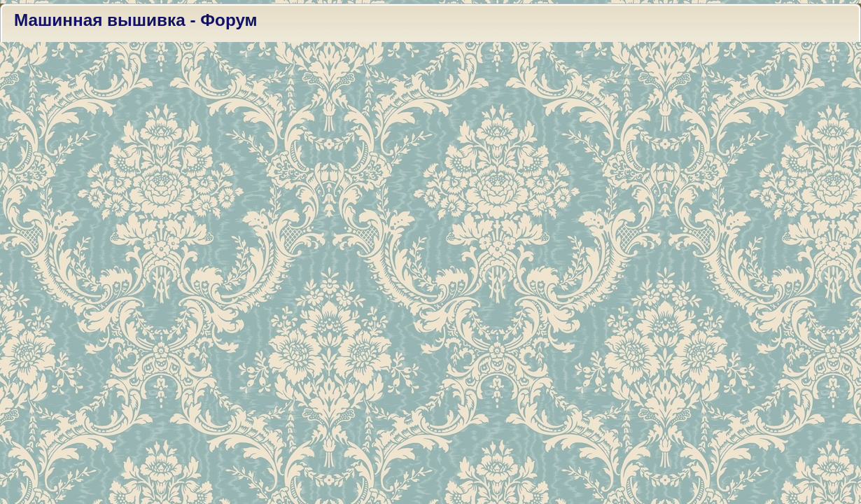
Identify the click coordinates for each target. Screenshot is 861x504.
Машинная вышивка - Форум (136, 20)
